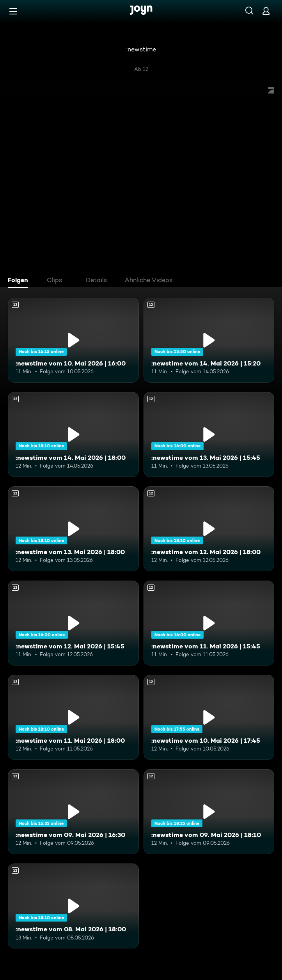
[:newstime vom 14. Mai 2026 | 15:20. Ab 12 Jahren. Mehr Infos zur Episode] (209, 340)
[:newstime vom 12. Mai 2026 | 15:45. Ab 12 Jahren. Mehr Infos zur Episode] (73, 623)
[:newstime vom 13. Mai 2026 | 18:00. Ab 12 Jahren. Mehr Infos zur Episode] (73, 529)
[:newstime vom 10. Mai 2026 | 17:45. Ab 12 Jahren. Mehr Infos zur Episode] (209, 717)
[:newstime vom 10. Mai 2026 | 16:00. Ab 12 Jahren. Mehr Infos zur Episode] (73, 340)
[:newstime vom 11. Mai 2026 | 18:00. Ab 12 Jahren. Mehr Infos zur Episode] (73, 717)
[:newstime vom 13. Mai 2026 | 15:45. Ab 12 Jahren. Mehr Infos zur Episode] (209, 434)
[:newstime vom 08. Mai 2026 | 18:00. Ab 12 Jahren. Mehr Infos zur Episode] (73, 906)
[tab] (20, 281)
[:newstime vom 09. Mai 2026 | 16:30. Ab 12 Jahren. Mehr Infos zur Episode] (73, 812)
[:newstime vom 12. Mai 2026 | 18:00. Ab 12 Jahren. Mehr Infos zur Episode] (209, 529)
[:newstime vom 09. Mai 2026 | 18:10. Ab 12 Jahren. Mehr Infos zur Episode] (209, 812)
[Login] (266, 11)
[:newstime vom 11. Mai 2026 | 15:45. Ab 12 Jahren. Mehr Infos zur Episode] (209, 623)
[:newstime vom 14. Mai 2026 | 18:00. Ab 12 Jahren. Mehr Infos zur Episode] (73, 434)
